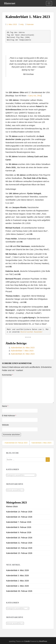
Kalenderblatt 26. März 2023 (23, 348)
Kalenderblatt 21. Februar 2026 (19, 543)
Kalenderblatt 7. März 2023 (22, 351)
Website (5, 425)
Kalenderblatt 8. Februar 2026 (19, 527)
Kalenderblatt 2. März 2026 (17, 581)
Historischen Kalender (32, 332)
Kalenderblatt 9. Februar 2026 (19, 532)
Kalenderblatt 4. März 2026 (17, 570)
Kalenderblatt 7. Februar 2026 (19, 522)
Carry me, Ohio (35, 96)
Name (5, 406)
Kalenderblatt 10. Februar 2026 (19, 548)
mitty (22, 24)
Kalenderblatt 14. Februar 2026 (19, 512)
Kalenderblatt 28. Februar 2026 (19, 591)
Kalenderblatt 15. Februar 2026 (19, 553)
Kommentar (8, 375)
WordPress (43, 641)
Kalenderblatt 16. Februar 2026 (19, 538)
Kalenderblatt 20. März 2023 (23, 354)
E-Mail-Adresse (9, 416)
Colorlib (27, 641)
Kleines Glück (12, 507)
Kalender (30, 24)
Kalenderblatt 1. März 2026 (17, 586)
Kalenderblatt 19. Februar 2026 (19, 517)
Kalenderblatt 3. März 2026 (17, 576)
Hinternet (10, 3)
